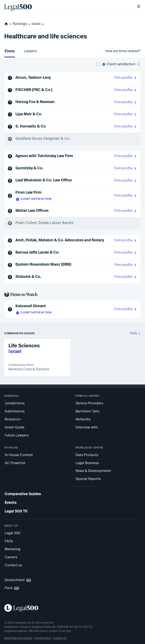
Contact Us (60, 638)
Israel (38, 24)
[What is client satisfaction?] (138, 64)
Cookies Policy (43, 638)
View (135, 333)
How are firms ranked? (123, 51)
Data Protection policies (18, 638)
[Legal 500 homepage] (72, 608)
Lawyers (30, 51)
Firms (10, 51)
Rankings (22, 24)
